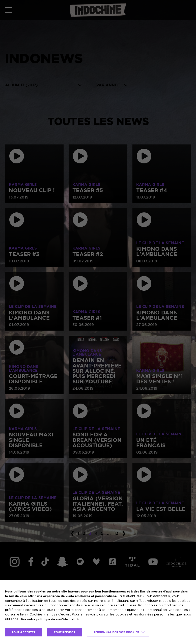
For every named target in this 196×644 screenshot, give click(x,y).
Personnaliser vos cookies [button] (116, 632)
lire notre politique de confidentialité (50, 619)
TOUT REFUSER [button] (65, 632)
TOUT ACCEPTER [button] (24, 632)
